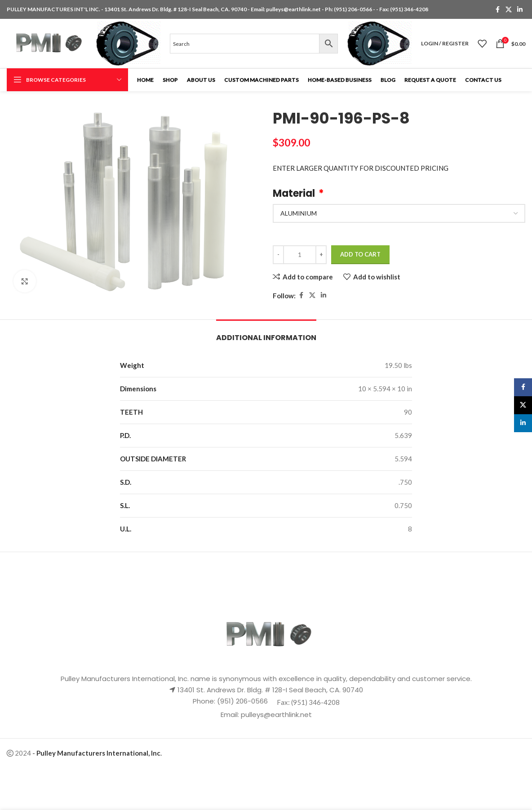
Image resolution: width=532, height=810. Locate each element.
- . (97, 753)
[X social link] (509, 10)
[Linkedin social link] (520, 10)
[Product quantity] (300, 255)
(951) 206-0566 (353, 9)
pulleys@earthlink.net (293, 9)
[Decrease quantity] (278, 255)
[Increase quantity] (321, 255)
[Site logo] (47, 43)
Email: (231, 715)
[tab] (266, 333)
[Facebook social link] (497, 10)
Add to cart (360, 254)
